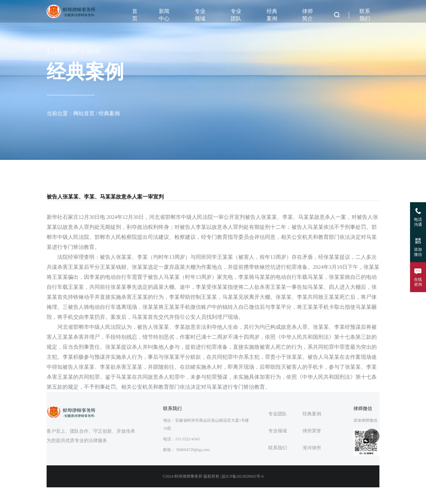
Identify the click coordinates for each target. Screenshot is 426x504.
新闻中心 (164, 15)
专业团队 (236, 15)
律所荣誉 (312, 431)
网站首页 (84, 113)
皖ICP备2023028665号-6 (243, 476)
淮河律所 (312, 448)
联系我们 (365, 15)
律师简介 (308, 15)
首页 (135, 15)
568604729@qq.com (193, 450)
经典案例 (272, 15)
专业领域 (200, 15)
